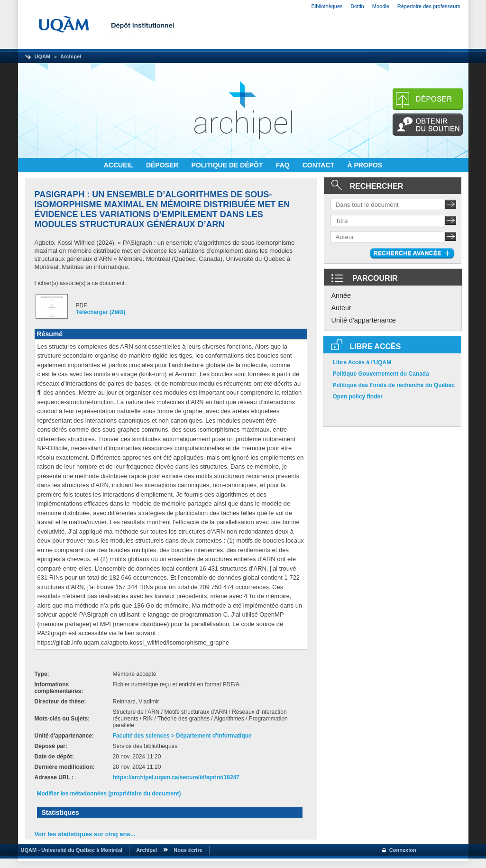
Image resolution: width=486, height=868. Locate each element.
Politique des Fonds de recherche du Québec (394, 385)
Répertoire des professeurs (429, 6)
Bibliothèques (327, 6)
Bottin (358, 6)
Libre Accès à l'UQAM (362, 362)
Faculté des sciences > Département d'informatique (182, 736)
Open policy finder (358, 397)
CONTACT (319, 165)
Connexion (403, 850)
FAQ (284, 165)
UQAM (43, 56)
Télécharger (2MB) (101, 312)
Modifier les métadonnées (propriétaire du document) (109, 794)
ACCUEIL (119, 165)
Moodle (381, 6)
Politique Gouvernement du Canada (381, 374)
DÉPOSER (163, 165)
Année (341, 295)
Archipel (71, 56)
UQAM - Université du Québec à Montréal (70, 850)
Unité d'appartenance (364, 320)
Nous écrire (188, 850)
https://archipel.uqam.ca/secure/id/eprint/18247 (176, 777)
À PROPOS (365, 165)
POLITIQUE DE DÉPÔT (228, 165)
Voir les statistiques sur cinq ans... (85, 834)
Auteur (341, 308)
